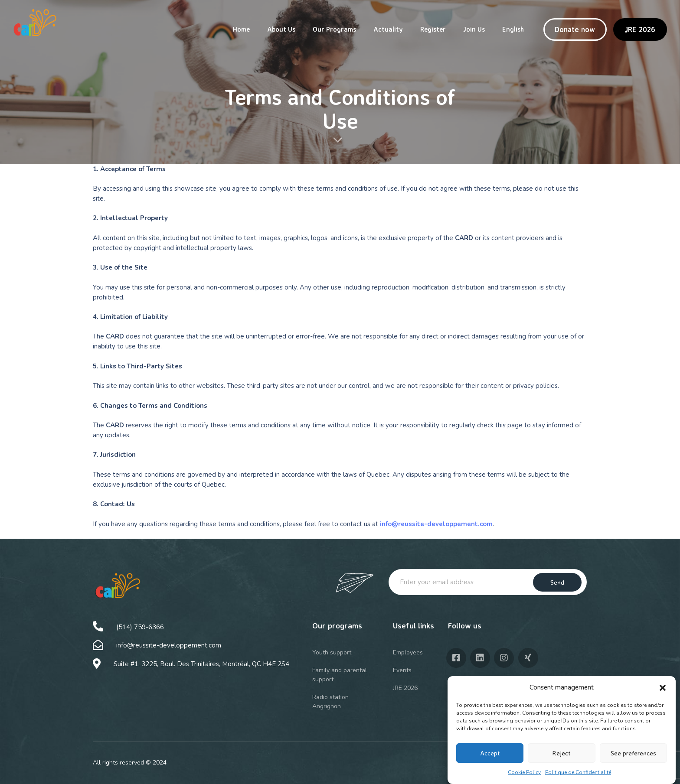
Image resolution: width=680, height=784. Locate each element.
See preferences (633, 753)
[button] (663, 688)
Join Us (474, 29)
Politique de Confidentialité (578, 772)
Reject (561, 753)
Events (402, 670)
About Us (281, 29)
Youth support (332, 652)
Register (433, 29)
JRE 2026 (405, 688)
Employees (408, 652)
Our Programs (334, 29)
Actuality (388, 29)
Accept (490, 753)
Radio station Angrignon (330, 702)
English (513, 29)
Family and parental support (340, 675)
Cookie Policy (524, 772)
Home (241, 29)
